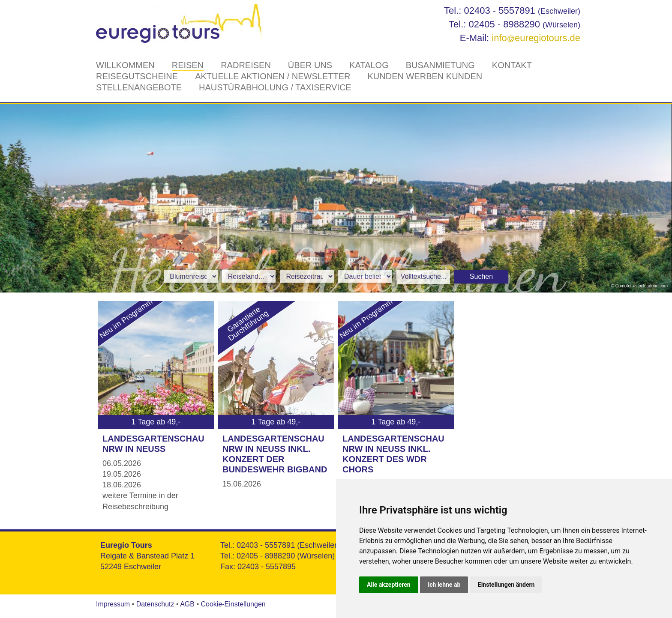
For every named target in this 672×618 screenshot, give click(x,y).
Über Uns (310, 65)
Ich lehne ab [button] (444, 585)
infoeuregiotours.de (536, 38)
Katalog (369, 65)
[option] (336, 198)
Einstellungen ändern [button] (506, 585)
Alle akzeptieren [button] (389, 585)
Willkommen (125, 65)
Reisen (188, 65)
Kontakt (512, 65)
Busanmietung (440, 65)
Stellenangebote (139, 87)
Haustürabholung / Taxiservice (275, 87)
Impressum (113, 604)
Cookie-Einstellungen (233, 604)
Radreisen (246, 65)
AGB (187, 604)
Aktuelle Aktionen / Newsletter (273, 76)
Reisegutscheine (137, 76)
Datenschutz (155, 604)
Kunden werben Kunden (425, 76)
